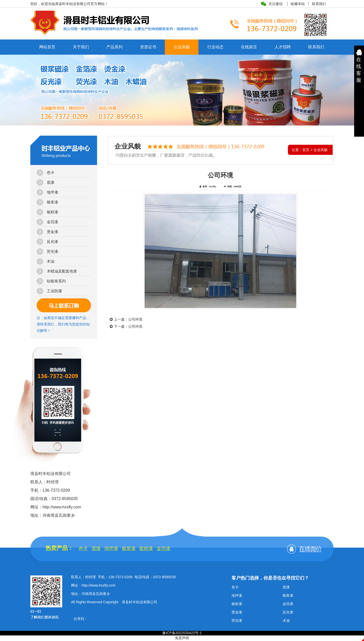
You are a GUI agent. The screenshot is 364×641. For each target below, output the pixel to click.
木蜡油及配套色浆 (62, 271)
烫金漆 (52, 232)
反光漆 (52, 242)
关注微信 (276, 4)
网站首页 (47, 47)
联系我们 (319, 4)
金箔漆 (52, 222)
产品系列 (115, 47)
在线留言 (249, 47)
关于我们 (81, 47)
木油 (51, 261)
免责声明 (182, 638)
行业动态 (215, 47)
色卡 (51, 172)
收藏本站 (298, 4)
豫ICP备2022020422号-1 (182, 633)
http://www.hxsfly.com (99, 585)
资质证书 (148, 47)
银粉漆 (52, 212)
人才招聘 (283, 47)
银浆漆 (52, 202)
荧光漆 (52, 251)
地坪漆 (52, 192)
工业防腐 (54, 291)
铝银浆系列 (56, 281)
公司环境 (135, 319)
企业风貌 (182, 47)
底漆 (51, 182)
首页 (306, 150)
